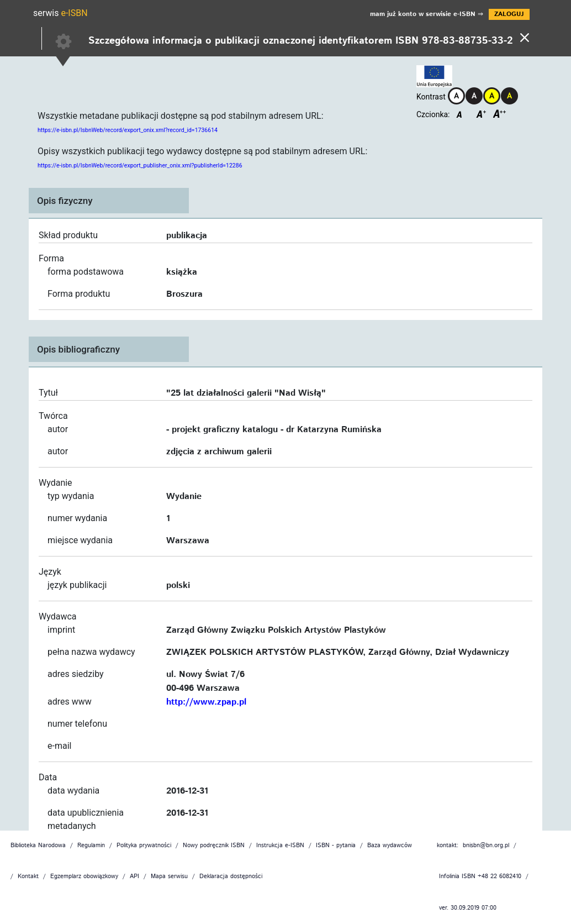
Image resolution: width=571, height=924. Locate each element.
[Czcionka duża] (500, 116)
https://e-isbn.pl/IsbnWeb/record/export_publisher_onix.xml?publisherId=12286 (140, 166)
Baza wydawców (390, 846)
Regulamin (91, 846)
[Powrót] (525, 36)
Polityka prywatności (144, 846)
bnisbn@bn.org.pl (486, 846)
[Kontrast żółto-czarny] (492, 96)
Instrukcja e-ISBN (280, 846)
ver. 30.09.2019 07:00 (468, 908)
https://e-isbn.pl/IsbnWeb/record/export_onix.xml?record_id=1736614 (128, 130)
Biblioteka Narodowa (38, 846)
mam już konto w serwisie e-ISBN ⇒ (427, 14)
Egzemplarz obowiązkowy (84, 877)
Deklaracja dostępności (231, 877)
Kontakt (28, 877)
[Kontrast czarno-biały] (474, 96)
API (134, 877)
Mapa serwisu (169, 877)
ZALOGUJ (509, 14)
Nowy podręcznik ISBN (214, 846)
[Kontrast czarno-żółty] (510, 96)
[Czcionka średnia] (482, 116)
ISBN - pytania (336, 846)
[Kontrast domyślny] (457, 96)
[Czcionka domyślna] (461, 116)
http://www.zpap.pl (206, 702)
